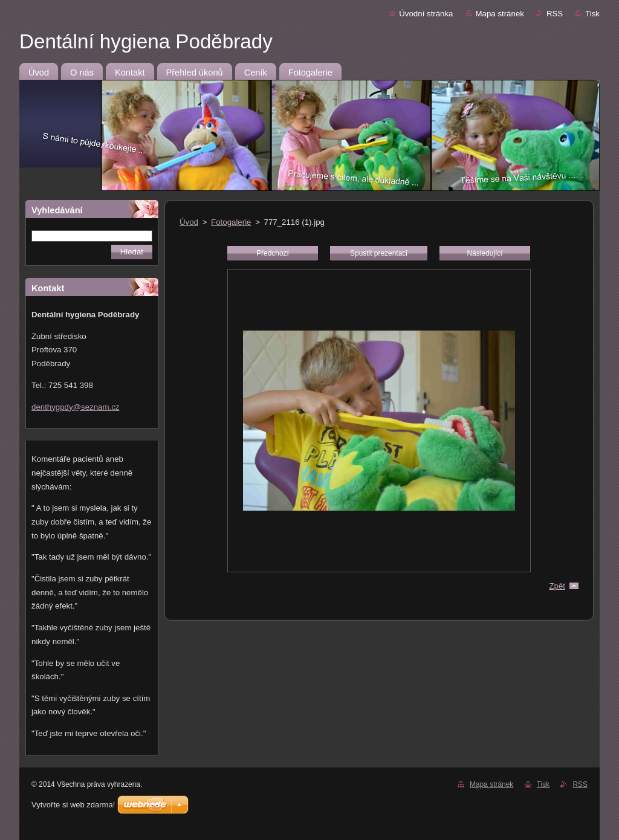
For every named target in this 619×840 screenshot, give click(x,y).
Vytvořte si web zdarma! (73, 805)
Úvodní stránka (426, 14)
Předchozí (273, 253)
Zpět (557, 586)
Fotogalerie (231, 222)
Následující (485, 253)
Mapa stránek (500, 14)
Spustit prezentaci (379, 253)
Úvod (189, 222)
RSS (555, 14)
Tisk (592, 14)
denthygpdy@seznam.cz (75, 407)
